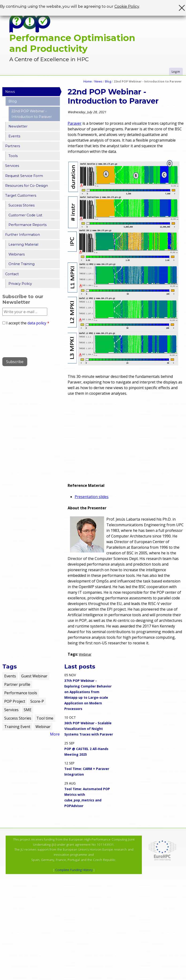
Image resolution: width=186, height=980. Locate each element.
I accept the (28, 323)
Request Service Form (24, 176)
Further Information (23, 235)
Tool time (45, 718)
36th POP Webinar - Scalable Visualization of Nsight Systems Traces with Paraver (89, 729)
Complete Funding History (74, 870)
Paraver (75, 123)
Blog (108, 81)
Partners (13, 146)
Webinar (85, 654)
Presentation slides (92, 497)
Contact (12, 274)
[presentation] (38, 340)
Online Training (21, 264)
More (55, 734)
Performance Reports (27, 225)
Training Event (17, 727)
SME (28, 710)
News (98, 81)
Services (12, 166)
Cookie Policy (127, 6)
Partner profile (17, 684)
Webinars (17, 254)
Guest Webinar (34, 676)
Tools (13, 156)
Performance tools (21, 693)
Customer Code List (25, 215)
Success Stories (21, 205)
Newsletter (18, 126)
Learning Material (23, 244)
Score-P (37, 701)
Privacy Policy (20, 284)
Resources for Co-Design (27, 186)
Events (14, 136)
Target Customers (21, 195)
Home (88, 81)
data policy (37, 323)
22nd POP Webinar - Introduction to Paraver (32, 114)
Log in (176, 71)
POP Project (15, 701)
